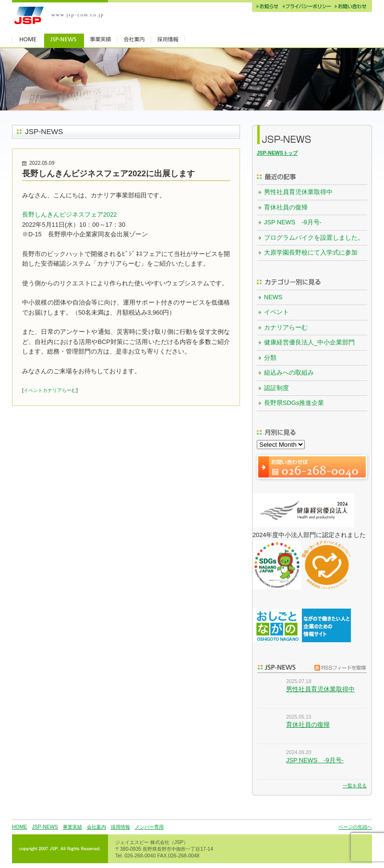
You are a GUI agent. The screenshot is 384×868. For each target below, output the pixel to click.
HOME (19, 827)
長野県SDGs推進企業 (294, 403)
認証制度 (276, 388)
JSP (60, 16)
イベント (33, 390)
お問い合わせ (352, 7)
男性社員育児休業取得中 (298, 192)
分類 (270, 358)
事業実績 (72, 827)
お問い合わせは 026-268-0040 (312, 467)
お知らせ (266, 7)
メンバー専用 (149, 827)
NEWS (273, 297)
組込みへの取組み (289, 373)
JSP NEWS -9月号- (293, 222)
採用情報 (120, 827)
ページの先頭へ (355, 827)
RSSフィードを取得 (338, 667)
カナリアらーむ (60, 390)
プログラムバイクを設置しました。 (314, 238)
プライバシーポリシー (306, 7)
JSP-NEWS (45, 827)
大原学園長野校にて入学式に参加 (311, 252)
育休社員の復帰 (286, 207)
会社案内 (96, 827)
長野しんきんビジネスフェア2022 (69, 214)
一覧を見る (355, 786)
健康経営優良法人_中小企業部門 (309, 342)
